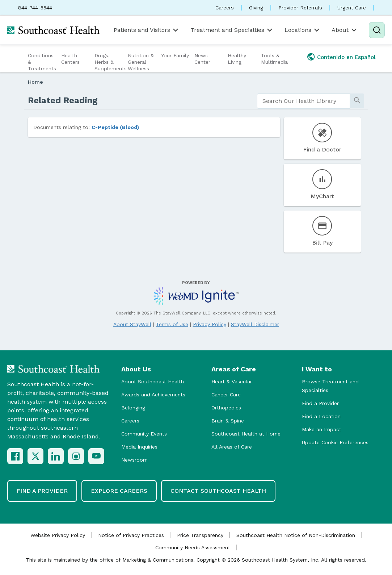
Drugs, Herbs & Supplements (110, 62)
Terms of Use (172, 324)
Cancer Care (226, 395)
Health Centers (70, 59)
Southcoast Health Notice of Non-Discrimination (296, 535)
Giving (256, 8)
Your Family (175, 55)
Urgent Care (352, 8)
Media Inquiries (139, 447)
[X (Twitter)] (35, 456)
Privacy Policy (210, 324)
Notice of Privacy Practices (131, 535)
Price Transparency (200, 535)
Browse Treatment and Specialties (330, 386)
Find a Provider (320, 403)
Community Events (144, 434)
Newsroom (134, 460)
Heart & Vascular (232, 382)
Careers (225, 8)
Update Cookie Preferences (335, 442)
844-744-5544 (35, 8)
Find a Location (321, 416)
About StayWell (132, 324)
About (345, 30)
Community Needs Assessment (193, 547)
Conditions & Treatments (42, 62)
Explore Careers (119, 491)
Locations (303, 30)
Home (35, 82)
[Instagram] (76, 456)
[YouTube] (96, 456)
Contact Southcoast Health (218, 491)
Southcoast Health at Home (246, 434)
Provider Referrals (300, 8)
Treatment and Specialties (232, 30)
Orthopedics (226, 408)
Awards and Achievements (153, 395)
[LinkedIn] (56, 456)
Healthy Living (237, 59)
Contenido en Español (346, 57)
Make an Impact (322, 429)
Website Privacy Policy (58, 535)
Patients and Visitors (147, 30)
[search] (304, 101)
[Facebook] (15, 456)
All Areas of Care (232, 447)
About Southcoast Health (153, 382)
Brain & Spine (228, 421)
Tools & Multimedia (274, 59)
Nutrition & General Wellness (141, 62)
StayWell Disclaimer (255, 324)
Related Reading (63, 100)
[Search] (377, 30)
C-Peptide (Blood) (115, 127)
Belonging (133, 408)
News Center (202, 59)
